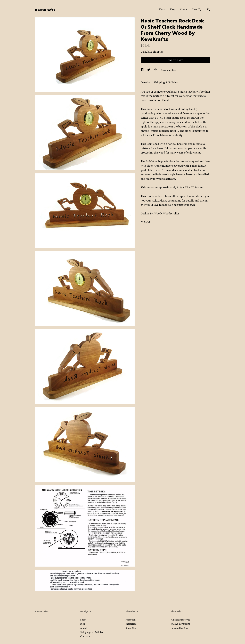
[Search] (209, 10)
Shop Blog (131, 628)
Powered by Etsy (179, 628)
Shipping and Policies (92, 632)
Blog (172, 9)
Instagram (131, 624)
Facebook (130, 620)
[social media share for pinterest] (156, 70)
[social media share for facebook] (142, 70)
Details (146, 82)
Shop (162, 9)
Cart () (197, 9)
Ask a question (169, 70)
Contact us (86, 636)
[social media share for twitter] (149, 70)
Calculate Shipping (152, 52)
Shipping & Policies (166, 82)
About (184, 9)
